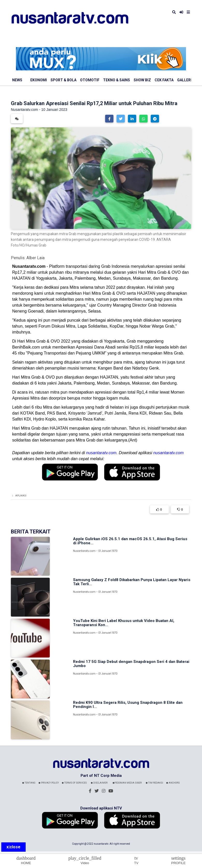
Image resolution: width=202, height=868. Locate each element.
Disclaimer (99, 783)
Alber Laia (35, 258)
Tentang (29, 783)
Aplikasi (21, 496)
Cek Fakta (164, 80)
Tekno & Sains (117, 80)
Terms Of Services (74, 783)
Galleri (184, 80)
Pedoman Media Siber (127, 783)
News (17, 80)
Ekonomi (39, 80)
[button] (109, 119)
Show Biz (142, 80)
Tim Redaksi (154, 783)
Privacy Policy (49, 783)
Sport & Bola (63, 80)
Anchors (173, 783)
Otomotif (90, 80)
